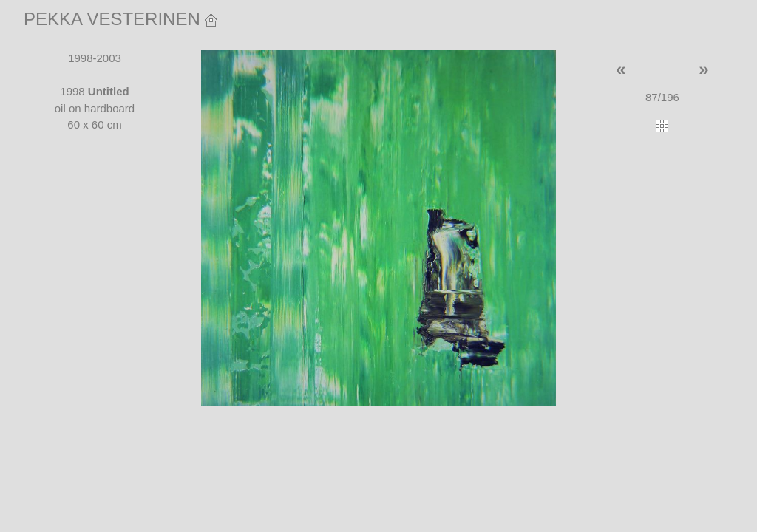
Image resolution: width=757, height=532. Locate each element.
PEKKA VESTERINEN (120, 19)
